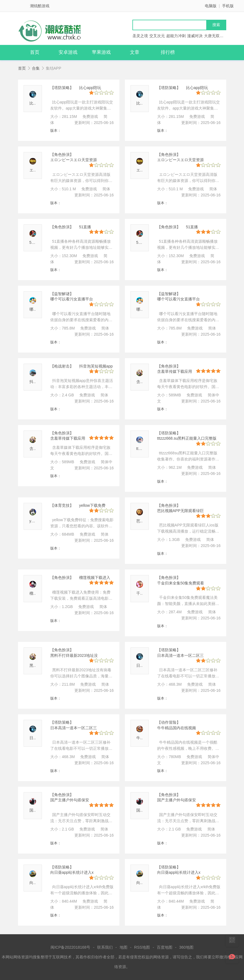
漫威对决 (195, 36)
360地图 (186, 947)
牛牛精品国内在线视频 (177, 728)
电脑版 (211, 6)
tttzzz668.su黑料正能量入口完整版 (187, 438)
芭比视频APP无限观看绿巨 (180, 511)
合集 (36, 68)
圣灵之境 (140, 36)
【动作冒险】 (169, 722)
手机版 (228, 6)
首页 (35, 52)
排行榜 (168, 52)
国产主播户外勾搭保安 (70, 800)
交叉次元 (157, 36)
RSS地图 (142, 947)
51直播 (36, 242)
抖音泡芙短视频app (96, 366)
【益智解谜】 (62, 294)
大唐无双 (212, 36)
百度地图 (165, 947)
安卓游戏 (68, 52)
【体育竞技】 (62, 505)
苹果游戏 (101, 52)
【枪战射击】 (62, 366)
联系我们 (105, 947)
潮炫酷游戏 (40, 6)
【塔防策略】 (62, 88)
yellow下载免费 (92, 505)
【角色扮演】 (62, 155)
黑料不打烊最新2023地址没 (74, 655)
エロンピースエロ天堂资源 (74, 160)
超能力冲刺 (176, 36)
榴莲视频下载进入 (95, 578)
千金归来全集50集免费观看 (181, 583)
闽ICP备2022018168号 (70, 947)
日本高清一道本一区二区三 (180, 655)
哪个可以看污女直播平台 (72, 299)
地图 (124, 947)
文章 (135, 52)
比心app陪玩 (90, 88)
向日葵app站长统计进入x (72, 872)
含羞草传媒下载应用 (175, 371)
